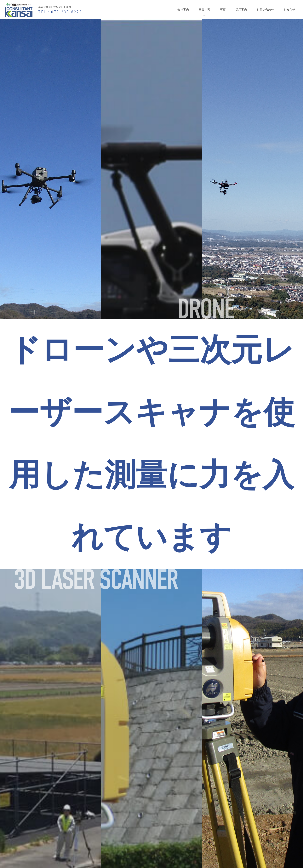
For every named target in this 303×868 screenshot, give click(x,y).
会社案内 (183, 10)
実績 (223, 10)
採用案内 (241, 10)
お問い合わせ (265, 10)
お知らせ (289, 10)
